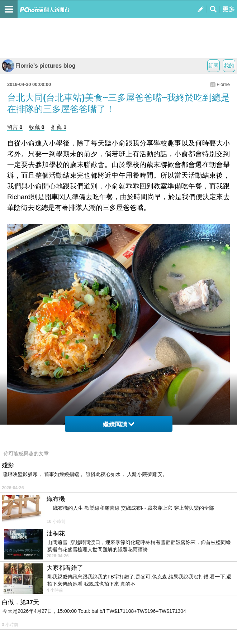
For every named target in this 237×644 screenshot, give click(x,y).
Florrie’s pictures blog (39, 66)
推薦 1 (59, 127)
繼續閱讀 (118, 424)
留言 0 (15, 127)
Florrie (223, 84)
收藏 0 (37, 127)
